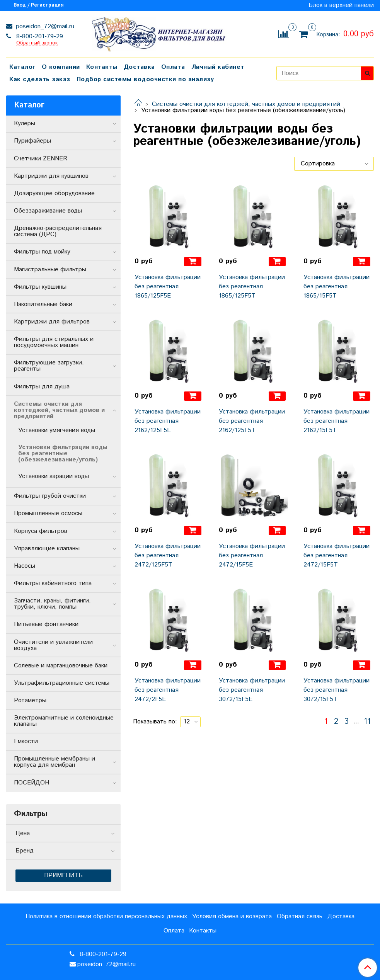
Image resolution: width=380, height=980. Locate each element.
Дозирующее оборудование (54, 193)
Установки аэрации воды (54, 476)
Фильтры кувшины (40, 287)
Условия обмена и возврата (232, 916)
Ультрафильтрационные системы (62, 683)
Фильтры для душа (42, 387)
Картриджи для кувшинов (51, 176)
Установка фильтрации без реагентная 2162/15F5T (337, 421)
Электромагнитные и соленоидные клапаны (64, 721)
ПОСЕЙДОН (32, 783)
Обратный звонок (37, 43)
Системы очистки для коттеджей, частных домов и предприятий (246, 104)
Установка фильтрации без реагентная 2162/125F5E (168, 421)
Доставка (139, 67)
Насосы (25, 566)
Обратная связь (300, 916)
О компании (61, 67)
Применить (63, 875)
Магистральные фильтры (50, 270)
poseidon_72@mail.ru (44, 26)
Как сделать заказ (40, 79)
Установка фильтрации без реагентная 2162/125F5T (252, 421)
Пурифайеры (32, 141)
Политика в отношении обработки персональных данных (106, 916)
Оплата (173, 67)
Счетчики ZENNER (41, 159)
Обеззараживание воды (48, 211)
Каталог (22, 67)
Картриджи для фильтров (52, 322)
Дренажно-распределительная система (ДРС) (58, 231)
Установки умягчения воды (57, 430)
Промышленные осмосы (48, 513)
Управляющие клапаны (47, 549)
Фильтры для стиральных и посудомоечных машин (54, 342)
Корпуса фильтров (41, 531)
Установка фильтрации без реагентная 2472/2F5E (168, 690)
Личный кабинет (218, 67)
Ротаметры (30, 700)
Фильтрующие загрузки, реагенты (49, 366)
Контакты (102, 67)
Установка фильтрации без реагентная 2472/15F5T (337, 556)
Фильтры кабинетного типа (53, 583)
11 (367, 722)
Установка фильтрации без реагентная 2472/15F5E (252, 556)
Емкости (26, 741)
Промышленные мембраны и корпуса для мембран (55, 762)
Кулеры (25, 123)
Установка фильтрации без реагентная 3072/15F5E (252, 690)
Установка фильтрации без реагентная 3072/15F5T (337, 690)
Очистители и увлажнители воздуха (53, 645)
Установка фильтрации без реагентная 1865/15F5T (337, 287)
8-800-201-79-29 (39, 37)
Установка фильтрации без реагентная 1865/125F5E (168, 287)
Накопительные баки (43, 304)
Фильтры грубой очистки (50, 496)
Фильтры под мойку (42, 252)
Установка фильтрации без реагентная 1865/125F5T (252, 287)
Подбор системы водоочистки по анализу (145, 79)
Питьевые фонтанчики (46, 624)
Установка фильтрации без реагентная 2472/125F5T (168, 556)
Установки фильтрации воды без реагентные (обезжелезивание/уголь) (63, 453)
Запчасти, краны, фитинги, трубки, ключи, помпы (52, 604)
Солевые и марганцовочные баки (61, 666)
